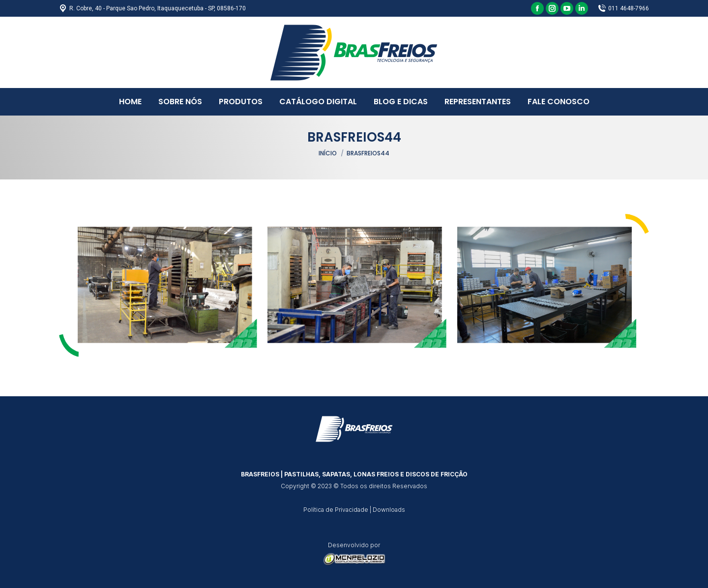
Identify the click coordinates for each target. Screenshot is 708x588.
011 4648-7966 (623, 8)
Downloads (389, 510)
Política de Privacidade (336, 510)
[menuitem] (130, 102)
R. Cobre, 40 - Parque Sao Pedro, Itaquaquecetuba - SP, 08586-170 (152, 8)
